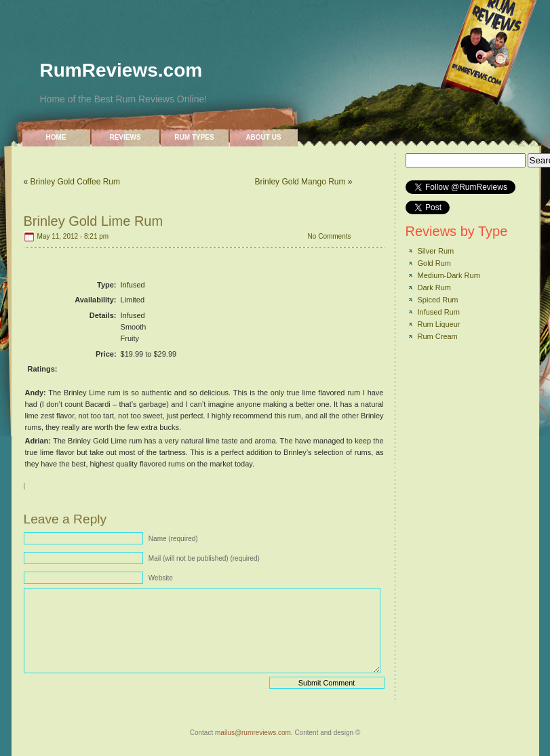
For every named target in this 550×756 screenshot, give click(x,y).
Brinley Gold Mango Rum (300, 182)
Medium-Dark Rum (449, 275)
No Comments (330, 236)
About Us (263, 137)
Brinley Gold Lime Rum (94, 221)
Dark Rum (435, 287)
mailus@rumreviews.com (253, 733)
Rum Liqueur (439, 324)
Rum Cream (438, 336)
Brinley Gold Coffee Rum (76, 182)
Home (56, 137)
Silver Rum (436, 251)
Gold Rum (435, 263)
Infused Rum (439, 312)
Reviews (125, 137)
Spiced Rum (438, 300)
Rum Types (194, 137)
